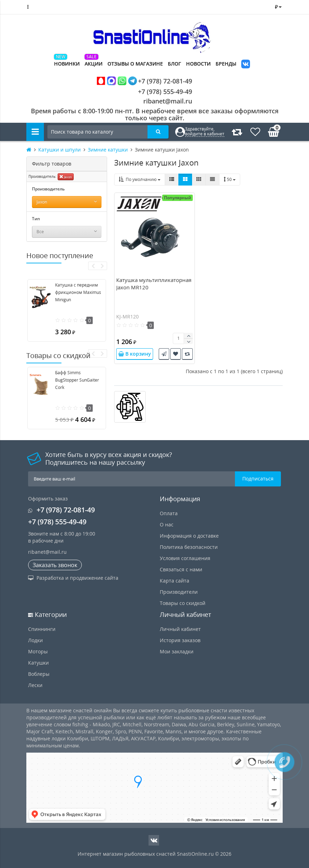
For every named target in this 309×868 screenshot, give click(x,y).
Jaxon (66, 177)
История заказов (180, 640)
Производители (179, 592)
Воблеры (39, 674)
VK (246, 65)
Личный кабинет (180, 629)
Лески (35, 685)
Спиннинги (42, 629)
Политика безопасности (189, 547)
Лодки (35, 640)
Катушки (38, 663)
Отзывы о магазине (135, 64)
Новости (198, 64)
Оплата (169, 513)
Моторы (38, 651)
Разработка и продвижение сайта (73, 578)
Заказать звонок (55, 565)
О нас (167, 524)
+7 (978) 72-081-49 (144, 81)
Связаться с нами (181, 569)
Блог (175, 64)
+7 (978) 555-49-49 (160, 92)
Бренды (226, 64)
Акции (94, 64)
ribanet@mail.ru (168, 101)
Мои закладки (177, 651)
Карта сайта (175, 581)
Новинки (67, 64)
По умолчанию (140, 179)
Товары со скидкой (183, 603)
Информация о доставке (189, 536)
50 (230, 179)
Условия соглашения (185, 558)
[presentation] (93, 266)
